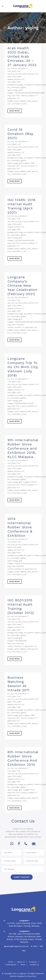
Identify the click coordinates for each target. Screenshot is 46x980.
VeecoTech (32, 976)
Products (33, 962)
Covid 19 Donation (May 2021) (20, 134)
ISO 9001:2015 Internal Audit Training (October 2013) (21, 606)
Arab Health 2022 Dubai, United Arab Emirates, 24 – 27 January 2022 (22, 56)
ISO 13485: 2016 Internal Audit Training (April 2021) (22, 206)
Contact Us (34, 965)
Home (10, 962)
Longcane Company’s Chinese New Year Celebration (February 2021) (22, 286)
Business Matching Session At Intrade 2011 (18, 684)
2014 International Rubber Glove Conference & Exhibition (20, 527)
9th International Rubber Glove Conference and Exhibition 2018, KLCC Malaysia (23, 448)
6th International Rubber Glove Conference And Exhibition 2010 (23, 758)
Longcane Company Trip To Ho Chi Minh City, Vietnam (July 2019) (23, 367)
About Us (21, 962)
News (23, 965)
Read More (15, 111)
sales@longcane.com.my (17, 946)
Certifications (11, 965)
